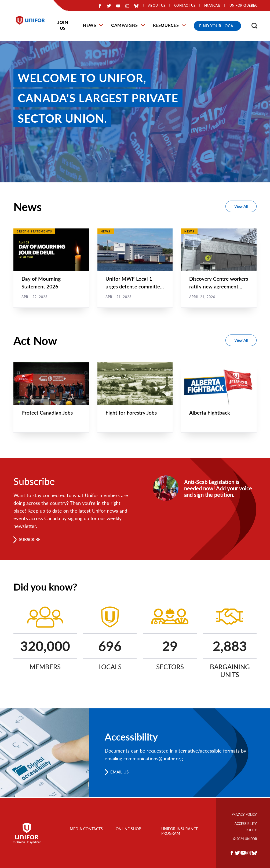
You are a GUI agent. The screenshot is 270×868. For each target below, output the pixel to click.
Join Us (63, 25)
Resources (166, 25)
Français (213, 6)
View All (241, 206)
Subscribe (31, 540)
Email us (120, 773)
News (90, 25)
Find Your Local (217, 26)
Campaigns (125, 25)
